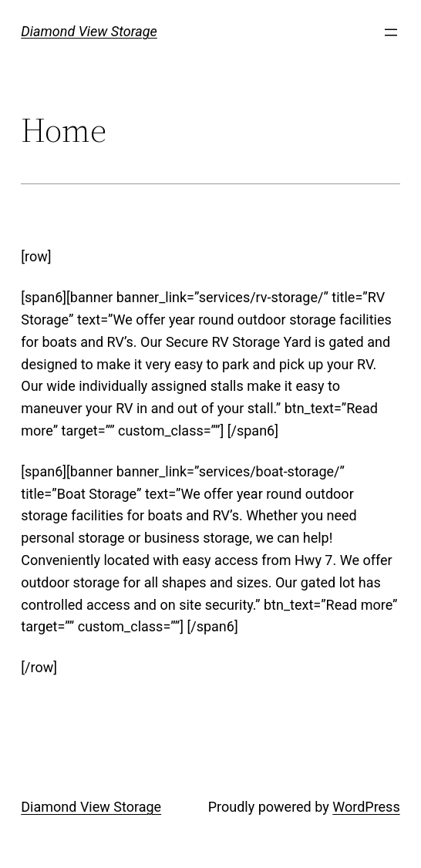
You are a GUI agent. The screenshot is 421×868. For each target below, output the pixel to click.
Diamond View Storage (89, 31)
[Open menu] (391, 32)
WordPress (366, 807)
